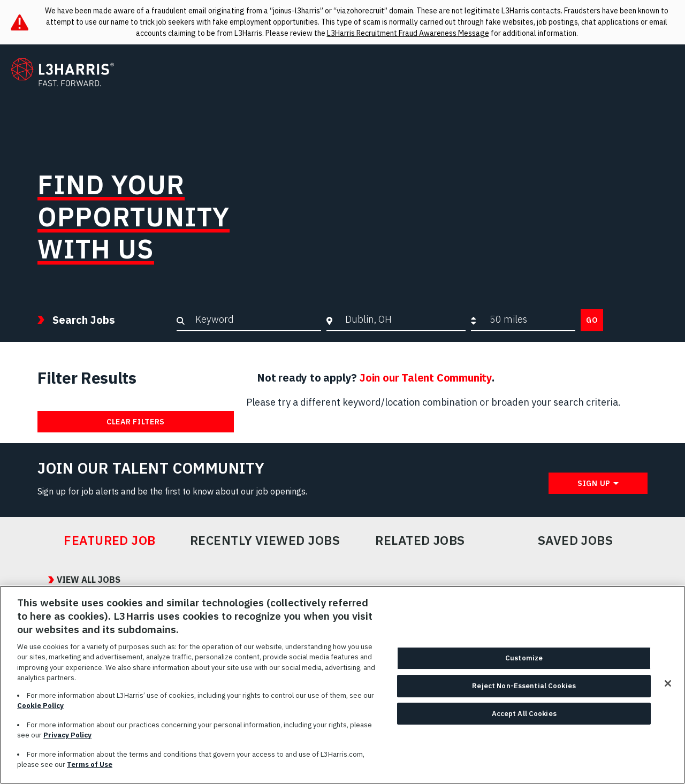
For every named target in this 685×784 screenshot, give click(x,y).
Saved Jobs (576, 541)
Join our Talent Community (426, 378)
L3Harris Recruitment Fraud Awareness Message (408, 33)
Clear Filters (136, 422)
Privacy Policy (67, 740)
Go (592, 320)
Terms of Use (90, 769)
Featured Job (110, 541)
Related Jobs (420, 541)
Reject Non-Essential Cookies (524, 690)
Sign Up (594, 483)
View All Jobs (78, 580)
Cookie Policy (40, 710)
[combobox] (403, 319)
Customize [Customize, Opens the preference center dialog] (524, 663)
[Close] (668, 688)
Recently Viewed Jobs (265, 541)
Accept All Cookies (524, 718)
